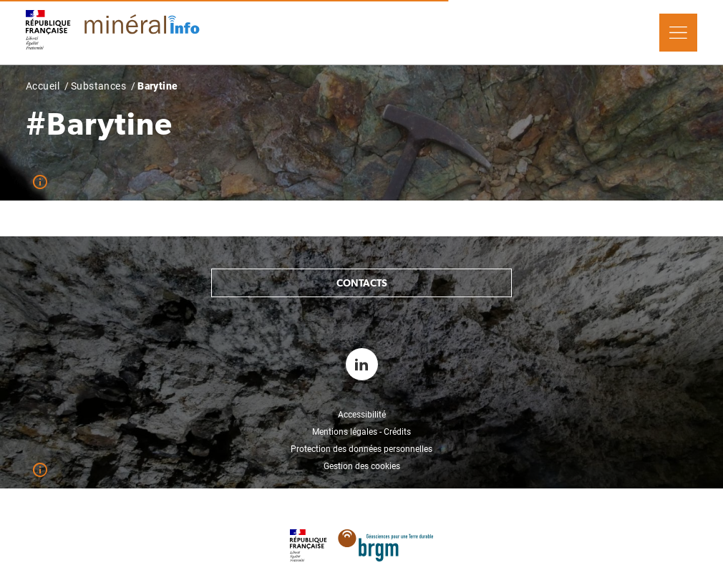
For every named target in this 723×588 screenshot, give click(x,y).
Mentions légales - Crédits (361, 432)
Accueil (43, 86)
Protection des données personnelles (361, 449)
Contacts (362, 283)
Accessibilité (362, 415)
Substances (98, 86)
